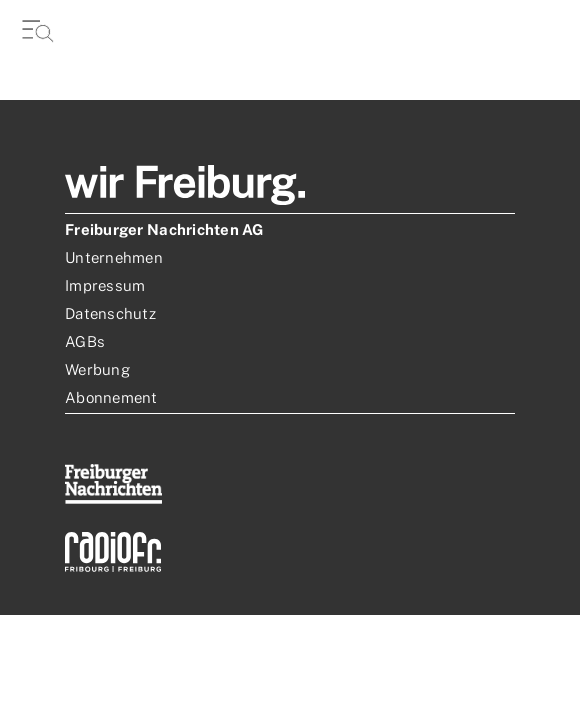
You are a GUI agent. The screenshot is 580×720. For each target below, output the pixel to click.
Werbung (97, 369)
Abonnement (111, 397)
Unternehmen (114, 257)
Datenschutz (110, 313)
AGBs (85, 341)
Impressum (105, 285)
